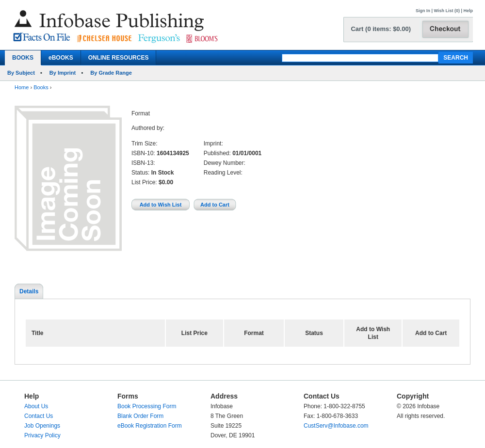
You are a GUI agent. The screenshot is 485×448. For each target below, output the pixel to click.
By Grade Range (111, 73)
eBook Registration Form (150, 426)
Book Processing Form (147, 406)
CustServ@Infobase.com (336, 426)
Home (22, 87)
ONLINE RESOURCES (119, 58)
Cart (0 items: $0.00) (381, 29)
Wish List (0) (447, 11)
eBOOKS (61, 58)
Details (29, 291)
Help (468, 11)
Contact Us (39, 416)
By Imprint (63, 73)
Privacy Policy (42, 435)
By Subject (21, 73)
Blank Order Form (140, 416)
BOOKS (23, 58)
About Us (36, 406)
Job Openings (42, 426)
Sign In (423, 11)
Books (41, 87)
